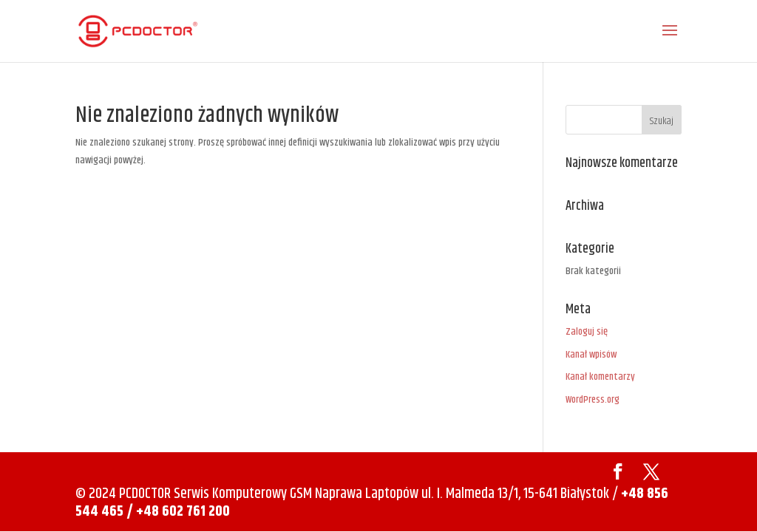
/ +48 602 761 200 (178, 512)
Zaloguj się (587, 332)
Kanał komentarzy (600, 377)
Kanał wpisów (591, 355)
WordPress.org (593, 400)
